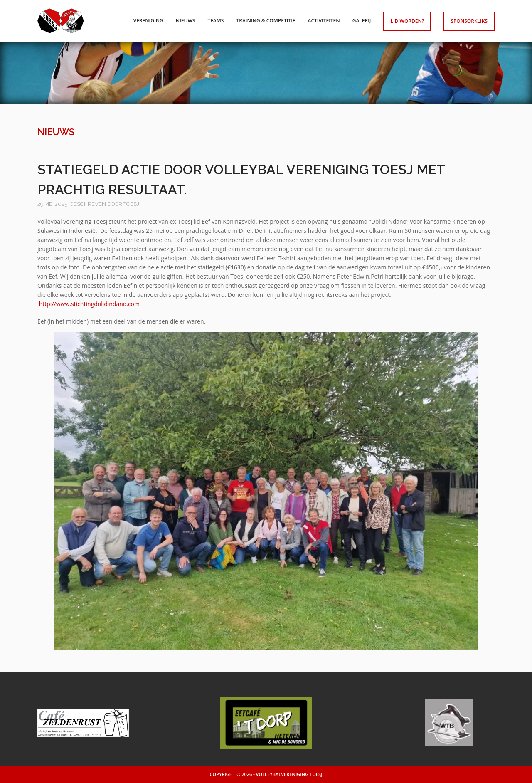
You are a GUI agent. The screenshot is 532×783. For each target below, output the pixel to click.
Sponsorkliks (469, 21)
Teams (216, 21)
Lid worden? (407, 21)
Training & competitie (266, 21)
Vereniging (148, 21)
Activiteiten (324, 21)
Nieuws (186, 21)
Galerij (362, 21)
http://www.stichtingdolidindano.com (89, 304)
